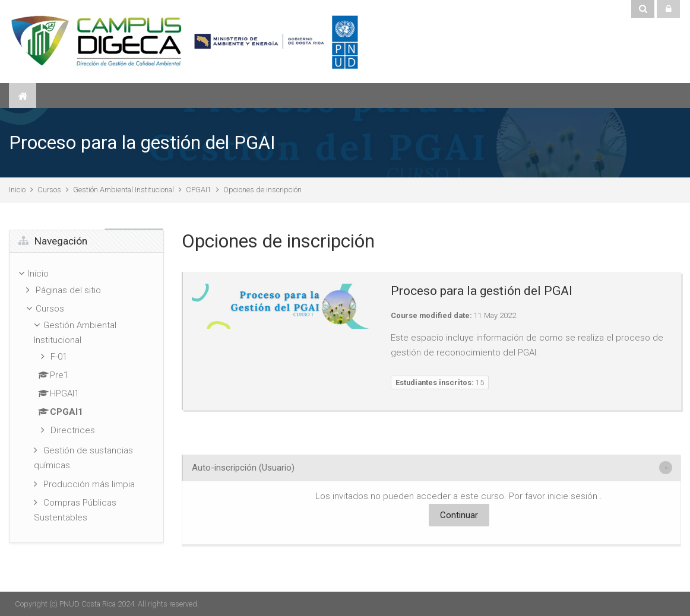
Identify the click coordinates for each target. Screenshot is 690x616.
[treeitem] (86, 398)
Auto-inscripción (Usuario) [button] (243, 468)
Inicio (17, 190)
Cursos (49, 190)
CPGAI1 (199, 190)
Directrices (73, 430)
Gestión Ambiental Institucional (124, 190)
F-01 (59, 357)
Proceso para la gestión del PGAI (142, 143)
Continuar (459, 515)
